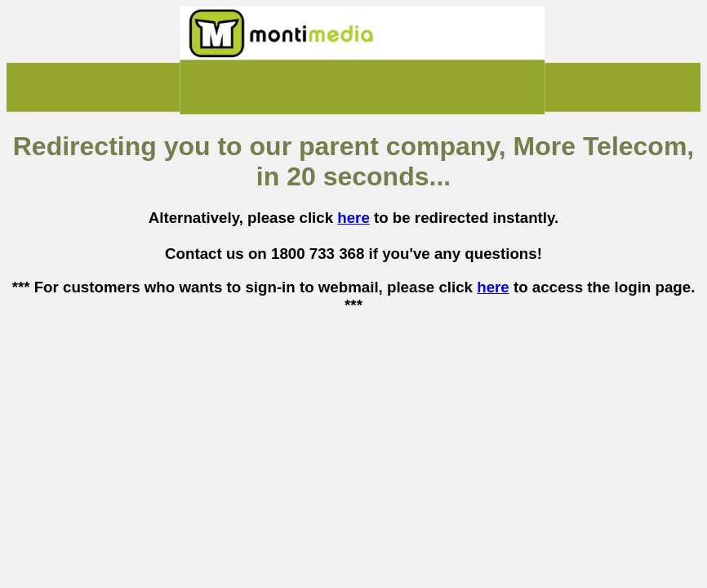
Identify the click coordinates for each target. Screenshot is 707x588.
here (353, 218)
